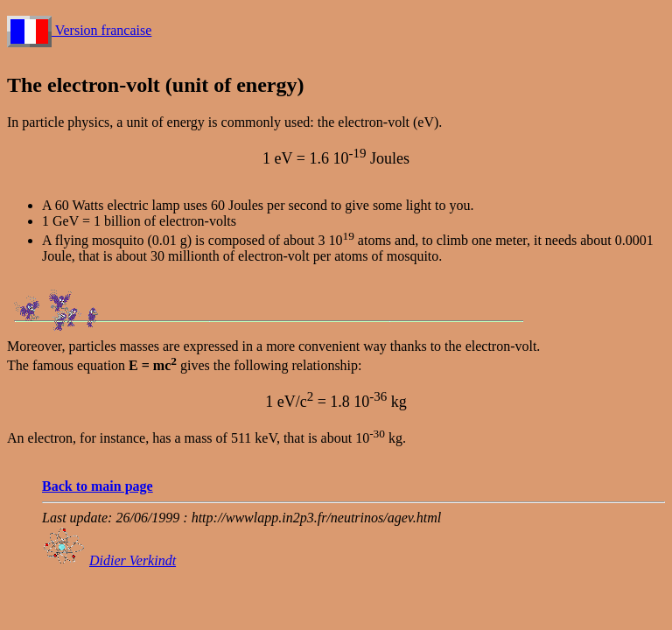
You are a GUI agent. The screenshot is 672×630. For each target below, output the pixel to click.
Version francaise (79, 30)
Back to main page (98, 486)
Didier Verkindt (133, 560)
